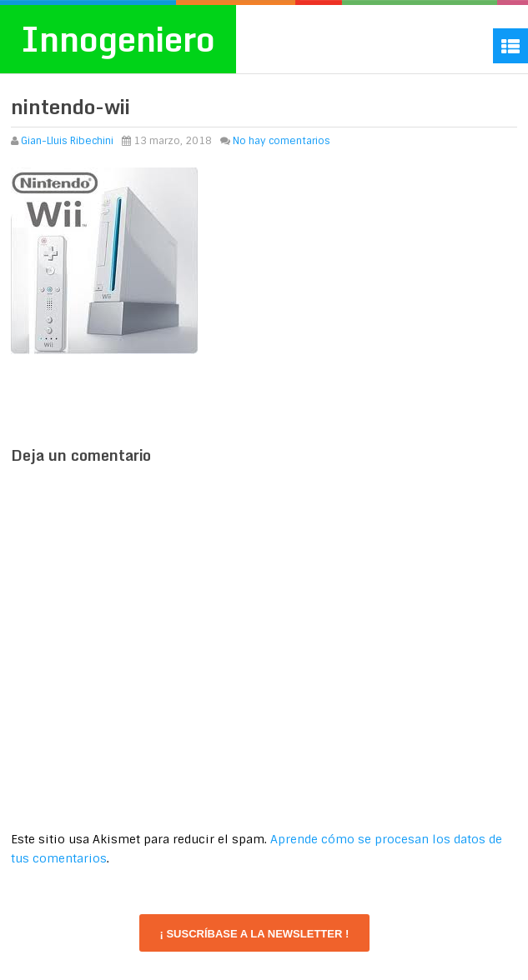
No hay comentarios (282, 141)
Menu (510, 46)
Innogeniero (118, 39)
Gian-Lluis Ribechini (67, 141)
